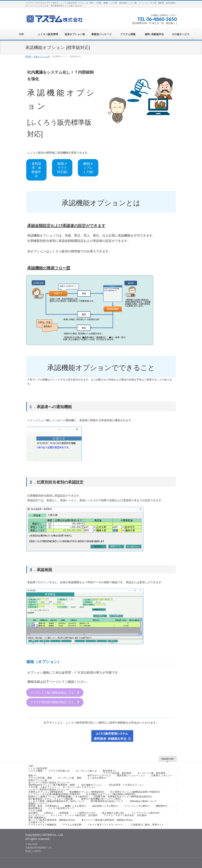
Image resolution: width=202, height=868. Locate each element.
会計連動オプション (92, 785)
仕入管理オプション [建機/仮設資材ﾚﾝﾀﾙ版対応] (135, 792)
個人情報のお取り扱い (114, 813)
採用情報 (64, 813)
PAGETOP (168, 759)
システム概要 (35, 771)
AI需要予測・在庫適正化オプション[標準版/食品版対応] (123, 796)
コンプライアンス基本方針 (145, 813)
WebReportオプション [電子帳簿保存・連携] (52, 785)
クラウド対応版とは (59, 771)
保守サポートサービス (99, 775)
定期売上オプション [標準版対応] (46, 792)
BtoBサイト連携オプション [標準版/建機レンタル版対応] (58, 796)
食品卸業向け (35, 808)
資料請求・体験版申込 (36, 170)
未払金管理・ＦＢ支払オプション (126, 785)
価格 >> (32, 775)
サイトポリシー (36, 815)
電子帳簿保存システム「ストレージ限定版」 (52, 799)
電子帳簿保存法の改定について (107, 801)
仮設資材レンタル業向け (105, 806)
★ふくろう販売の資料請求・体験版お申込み (52, 820)
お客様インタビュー (162, 775)
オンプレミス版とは (86, 771)
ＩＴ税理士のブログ (85, 813)
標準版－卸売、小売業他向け (44, 806)
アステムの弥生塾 (72, 824)
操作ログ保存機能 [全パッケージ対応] (101, 799)
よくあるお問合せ (97, 778)
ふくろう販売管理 (38, 768)
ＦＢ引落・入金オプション (42, 787)
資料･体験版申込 (37, 817)
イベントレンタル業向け (137, 806)
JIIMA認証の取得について (143, 801)
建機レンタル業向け (75, 806)
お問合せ (48, 813)
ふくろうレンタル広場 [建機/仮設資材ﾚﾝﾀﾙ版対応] (54, 794)
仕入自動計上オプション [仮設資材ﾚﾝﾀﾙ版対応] (110, 794)
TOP (31, 766)
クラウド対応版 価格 (40, 778)
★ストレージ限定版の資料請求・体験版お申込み (107, 820)
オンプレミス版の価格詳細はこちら (55, 693)
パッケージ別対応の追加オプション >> (49, 789)
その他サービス (36, 822)
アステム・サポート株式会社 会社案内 (125, 815)
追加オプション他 (38, 780)
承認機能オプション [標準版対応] (87, 792)
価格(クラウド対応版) (62, 168)
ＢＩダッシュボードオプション (79, 787)
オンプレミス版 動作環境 (151, 773)
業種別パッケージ (38, 803)
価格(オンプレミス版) (88, 168)
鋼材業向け (162, 806)
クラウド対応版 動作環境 (117, 773)
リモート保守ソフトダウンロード (105, 824)
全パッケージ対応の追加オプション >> (49, 782)
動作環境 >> (109, 771)
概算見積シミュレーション (131, 775)
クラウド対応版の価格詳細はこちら (55, 702)
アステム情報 (35, 810)
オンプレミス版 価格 (70, 778)
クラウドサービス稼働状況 (42, 824)
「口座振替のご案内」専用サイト (146, 824)
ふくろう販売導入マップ (61, 808)
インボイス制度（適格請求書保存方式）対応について (56, 801)
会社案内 (33, 813)
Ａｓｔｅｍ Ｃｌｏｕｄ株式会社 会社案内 (74, 815)
